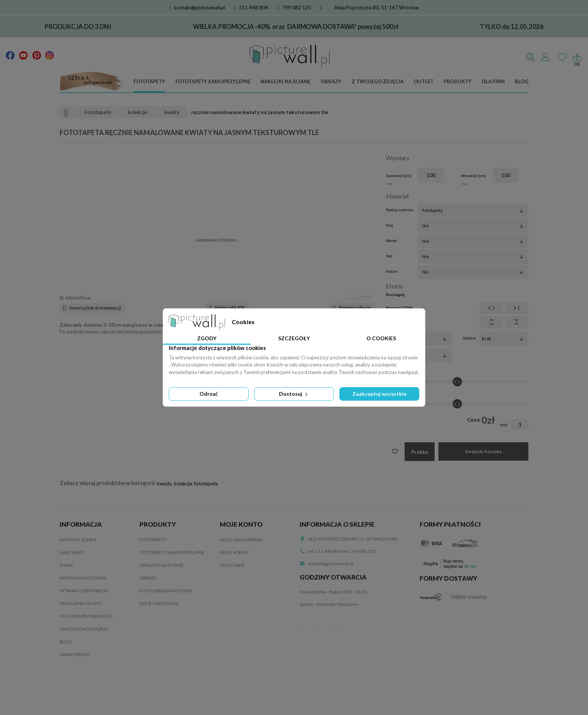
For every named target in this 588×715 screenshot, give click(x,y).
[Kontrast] (457, 404)
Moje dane (232, 565)
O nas (66, 565)
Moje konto (241, 524)
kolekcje (183, 484)
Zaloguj (545, 57)
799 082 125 (294, 8)
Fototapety (149, 81)
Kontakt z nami (78, 540)
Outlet (424, 81)
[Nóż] (473, 257)
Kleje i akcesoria (159, 603)
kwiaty (164, 484)
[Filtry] (427, 339)
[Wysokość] (506, 175)
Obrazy (331, 81)
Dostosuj (294, 394)
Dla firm (493, 81)
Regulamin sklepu (81, 603)
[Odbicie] (504, 339)
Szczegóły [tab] (294, 338)
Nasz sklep (72, 552)
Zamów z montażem (84, 629)
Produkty (457, 81)
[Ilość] (520, 424)
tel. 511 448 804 (324, 551)
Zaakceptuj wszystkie (379, 394)
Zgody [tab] (207, 338)
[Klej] (473, 226)
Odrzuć (209, 394)
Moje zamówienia (241, 540)
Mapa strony (75, 654)
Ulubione (562, 57)
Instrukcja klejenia (83, 578)
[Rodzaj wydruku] (473, 210)
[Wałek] (473, 241)
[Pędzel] (473, 272)
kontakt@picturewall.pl (197, 8)
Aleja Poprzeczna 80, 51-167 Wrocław (376, 8)
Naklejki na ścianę (286, 81)
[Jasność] (457, 382)
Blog (522, 81)
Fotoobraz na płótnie (166, 591)
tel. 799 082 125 (360, 551)
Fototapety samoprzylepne (213, 81)
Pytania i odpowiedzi (84, 591)
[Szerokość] (431, 175)
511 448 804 (251, 8)
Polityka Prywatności (86, 616)
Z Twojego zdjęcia (378, 81)
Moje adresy (234, 552)
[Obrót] (427, 356)
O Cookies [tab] (381, 338)
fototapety (206, 484)
